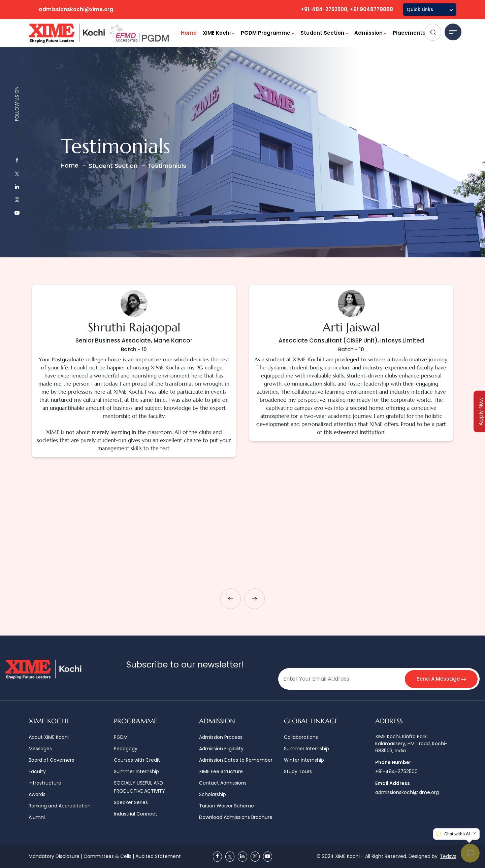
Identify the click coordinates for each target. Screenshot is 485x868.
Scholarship (213, 794)
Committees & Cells (107, 856)
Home (189, 33)
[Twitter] (230, 856)
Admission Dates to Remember (236, 760)
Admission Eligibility (221, 749)
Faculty (37, 771)
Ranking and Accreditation (60, 806)
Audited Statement (158, 856)
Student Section (324, 33)
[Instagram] (255, 856)
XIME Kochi (219, 33)
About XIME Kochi (49, 737)
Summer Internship (136, 771)
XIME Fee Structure (221, 771)
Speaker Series (131, 802)
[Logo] (101, 33)
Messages (40, 749)
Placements (411, 33)
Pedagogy (126, 749)
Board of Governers (51, 760)
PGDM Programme (268, 33)
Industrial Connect (136, 814)
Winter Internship (304, 760)
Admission (370, 33)
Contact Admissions (223, 783)
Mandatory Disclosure (54, 856)
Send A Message (441, 679)
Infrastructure (45, 783)
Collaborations (301, 737)
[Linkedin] (242, 856)
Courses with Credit (137, 760)
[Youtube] (268, 856)
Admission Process (221, 737)
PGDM (121, 737)
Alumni (37, 817)
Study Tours (298, 771)
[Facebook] (217, 856)
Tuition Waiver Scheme (227, 806)
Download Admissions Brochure (236, 817)
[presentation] (231, 599)
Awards (37, 794)
